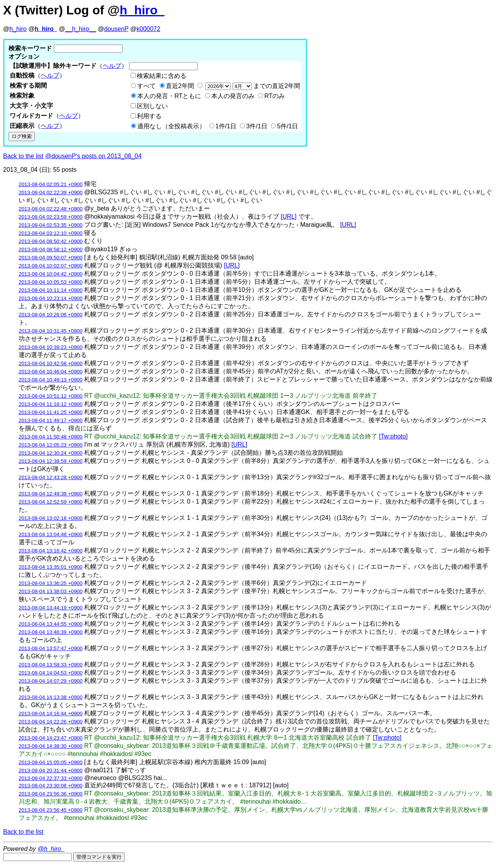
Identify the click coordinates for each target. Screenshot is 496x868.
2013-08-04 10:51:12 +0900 (51, 396)
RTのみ (275, 96)
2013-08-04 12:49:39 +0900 (51, 494)
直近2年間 (180, 86)
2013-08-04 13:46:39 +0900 (51, 632)
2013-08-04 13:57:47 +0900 (51, 648)
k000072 (148, 29)
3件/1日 (257, 126)
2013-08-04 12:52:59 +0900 (51, 502)
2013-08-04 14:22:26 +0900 (51, 722)
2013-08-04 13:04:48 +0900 (51, 534)
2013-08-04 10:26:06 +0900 (51, 315)
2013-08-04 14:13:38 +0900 (51, 697)
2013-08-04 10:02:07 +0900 (51, 266)
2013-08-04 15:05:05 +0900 (51, 762)
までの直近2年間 (252, 86)
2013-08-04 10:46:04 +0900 (51, 372)
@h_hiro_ (51, 849)
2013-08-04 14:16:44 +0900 (51, 714)
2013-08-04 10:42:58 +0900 (51, 363)
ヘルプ (112, 66)
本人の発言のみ (233, 96)
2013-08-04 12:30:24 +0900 (51, 453)
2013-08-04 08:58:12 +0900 (51, 249)
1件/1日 (226, 126)
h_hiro (18, 29)
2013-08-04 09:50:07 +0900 (51, 258)
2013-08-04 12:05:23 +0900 (51, 445)
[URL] (288, 217)
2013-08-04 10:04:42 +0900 (51, 274)
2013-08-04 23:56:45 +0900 (51, 810)
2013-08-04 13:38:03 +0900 (51, 591)
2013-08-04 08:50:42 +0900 (51, 241)
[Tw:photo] (393, 436)
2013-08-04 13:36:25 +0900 (51, 583)
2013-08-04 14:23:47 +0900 (51, 738)
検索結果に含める (162, 76)
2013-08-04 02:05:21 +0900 (51, 184)
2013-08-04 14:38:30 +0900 (51, 746)
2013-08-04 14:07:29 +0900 (51, 681)
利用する (149, 116)
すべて (146, 86)
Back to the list (23, 156)
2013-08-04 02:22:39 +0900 (51, 192)
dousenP (116, 29)
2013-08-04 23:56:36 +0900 (51, 794)
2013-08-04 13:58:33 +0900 (51, 665)
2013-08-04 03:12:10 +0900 (51, 233)
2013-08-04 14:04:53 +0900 (51, 673)
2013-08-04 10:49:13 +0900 (51, 380)
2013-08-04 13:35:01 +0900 (51, 567)
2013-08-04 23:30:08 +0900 (51, 786)
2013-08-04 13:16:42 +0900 (51, 551)
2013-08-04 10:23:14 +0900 (51, 298)
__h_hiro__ (81, 29)
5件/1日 (288, 126)
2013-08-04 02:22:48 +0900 (51, 209)
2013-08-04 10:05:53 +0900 (51, 282)
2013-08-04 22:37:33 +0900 (51, 778)
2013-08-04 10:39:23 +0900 (51, 347)
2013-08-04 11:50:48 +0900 (51, 437)
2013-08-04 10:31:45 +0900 (51, 331)
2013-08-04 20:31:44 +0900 (51, 771)
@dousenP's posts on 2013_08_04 (94, 156)
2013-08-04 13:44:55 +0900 (51, 624)
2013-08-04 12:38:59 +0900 (51, 461)
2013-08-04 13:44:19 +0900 (51, 608)
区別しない (152, 106)
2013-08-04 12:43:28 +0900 (51, 477)
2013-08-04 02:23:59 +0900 (51, 217)
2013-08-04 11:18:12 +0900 (51, 404)
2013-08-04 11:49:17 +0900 (51, 420)
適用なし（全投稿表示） (171, 126)
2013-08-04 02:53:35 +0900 (51, 225)
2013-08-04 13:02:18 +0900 (51, 518)
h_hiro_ (142, 10)
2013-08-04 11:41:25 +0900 (51, 412)
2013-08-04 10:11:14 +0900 (51, 290)
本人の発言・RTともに (169, 96)
